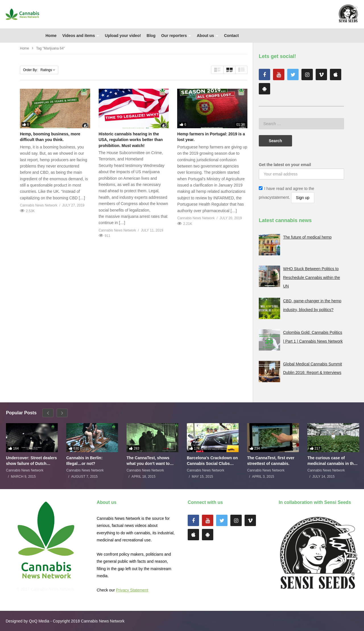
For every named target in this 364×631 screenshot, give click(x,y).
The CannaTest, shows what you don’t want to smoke (148, 461)
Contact (231, 36)
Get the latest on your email (285, 165)
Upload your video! (123, 36)
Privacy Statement (132, 590)
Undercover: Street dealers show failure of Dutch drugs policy (31, 461)
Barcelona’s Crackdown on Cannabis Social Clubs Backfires (212, 461)
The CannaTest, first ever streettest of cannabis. (271, 461)
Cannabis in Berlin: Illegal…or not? (84, 461)
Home (51, 36)
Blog (151, 36)
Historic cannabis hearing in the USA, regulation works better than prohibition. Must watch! (131, 140)
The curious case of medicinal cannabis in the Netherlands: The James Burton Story (332, 461)
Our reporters (176, 36)
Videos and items (81, 36)
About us (208, 36)
